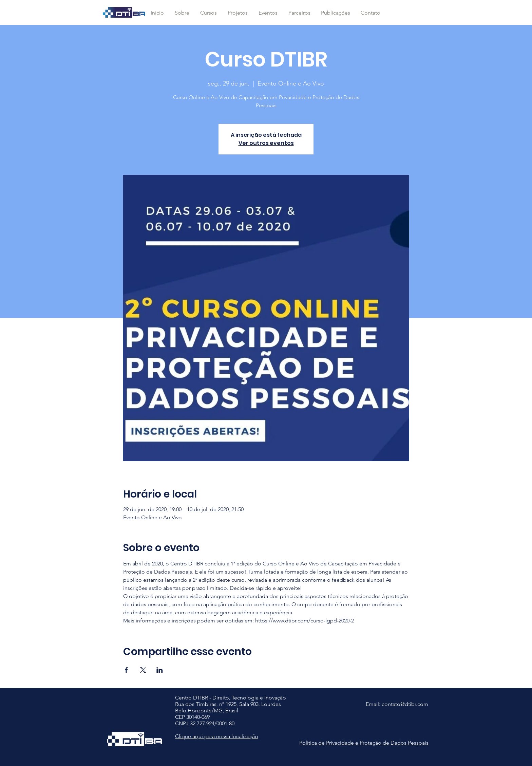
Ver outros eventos (266, 143)
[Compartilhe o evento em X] (143, 670)
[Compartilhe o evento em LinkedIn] (160, 670)
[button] (208, 13)
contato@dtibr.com (405, 704)
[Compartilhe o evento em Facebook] (126, 670)
